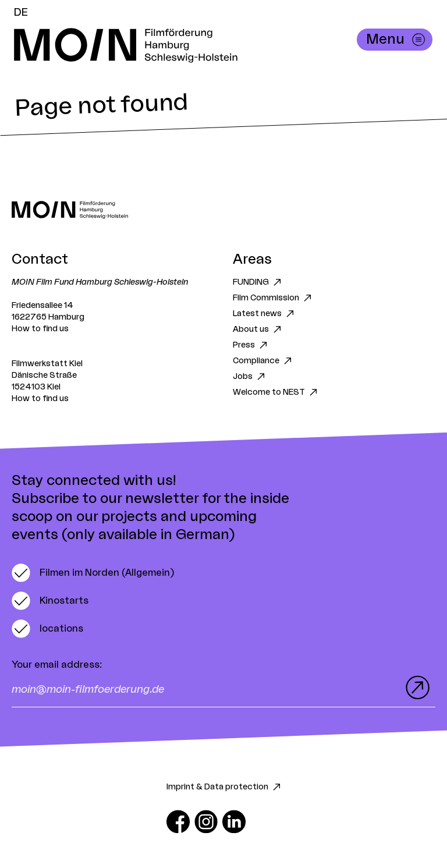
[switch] (93, 573)
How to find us (40, 329)
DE (21, 12)
